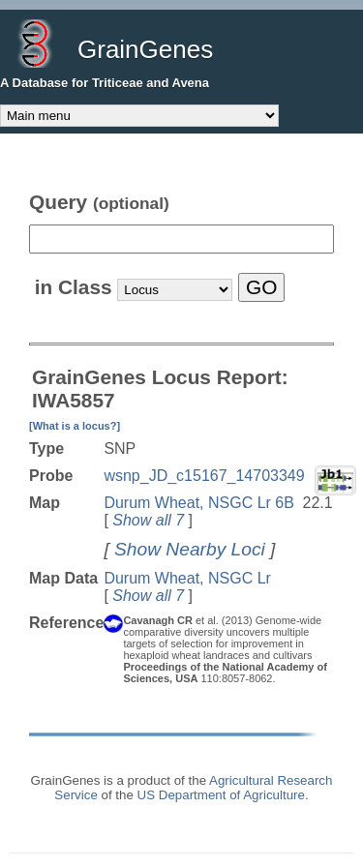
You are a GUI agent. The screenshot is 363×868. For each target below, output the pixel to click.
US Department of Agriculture (221, 795)
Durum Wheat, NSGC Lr (187, 578)
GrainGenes (145, 49)
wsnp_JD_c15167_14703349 (204, 476)
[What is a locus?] (75, 426)
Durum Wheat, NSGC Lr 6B (199, 503)
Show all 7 (148, 520)
